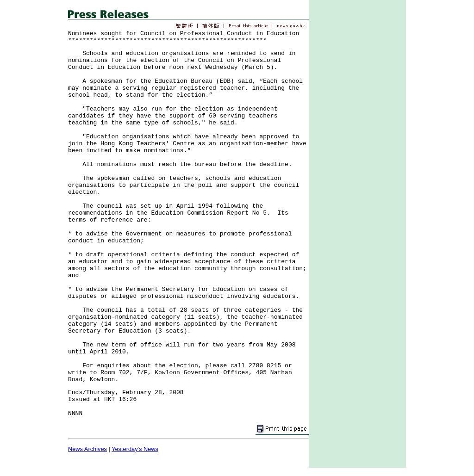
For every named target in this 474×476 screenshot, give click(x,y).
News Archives (87, 449)
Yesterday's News (135, 449)
